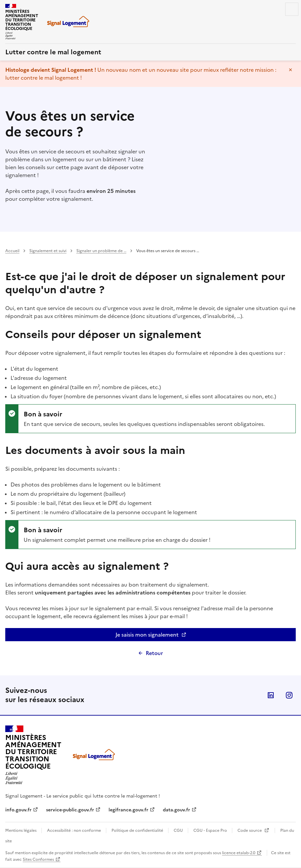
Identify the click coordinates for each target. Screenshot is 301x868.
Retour (154, 653)
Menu (292, 9)
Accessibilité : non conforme (75, 830)
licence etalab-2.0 (239, 853)
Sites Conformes (38, 859)
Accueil (12, 251)
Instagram (289, 695)
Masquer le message (290, 70)
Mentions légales (21, 830)
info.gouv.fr (18, 810)
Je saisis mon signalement (167, 636)
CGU (179, 830)
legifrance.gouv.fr (128, 810)
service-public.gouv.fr (70, 810)
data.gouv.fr (176, 810)
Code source (250, 830)
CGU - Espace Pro (211, 830)
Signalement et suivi (48, 251)
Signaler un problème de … (101, 251)
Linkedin (271, 695)
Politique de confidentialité (138, 830)
